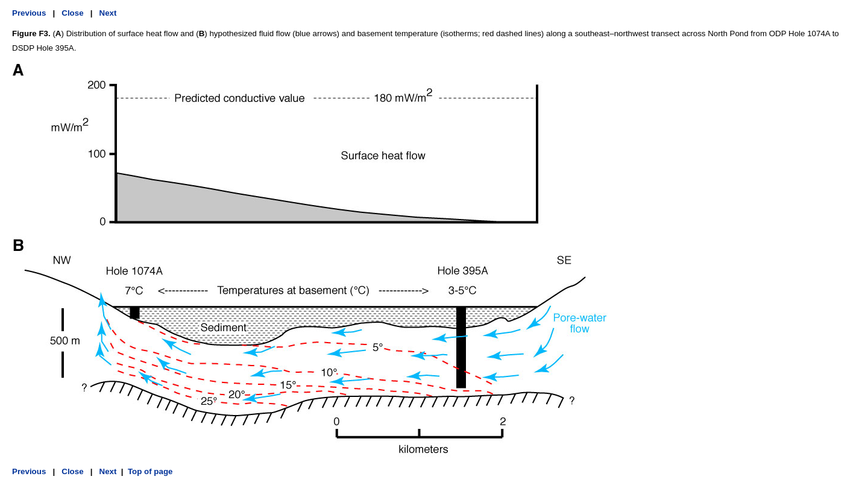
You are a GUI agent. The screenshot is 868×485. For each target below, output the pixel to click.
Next (108, 13)
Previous (29, 13)
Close (72, 13)
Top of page (150, 471)
